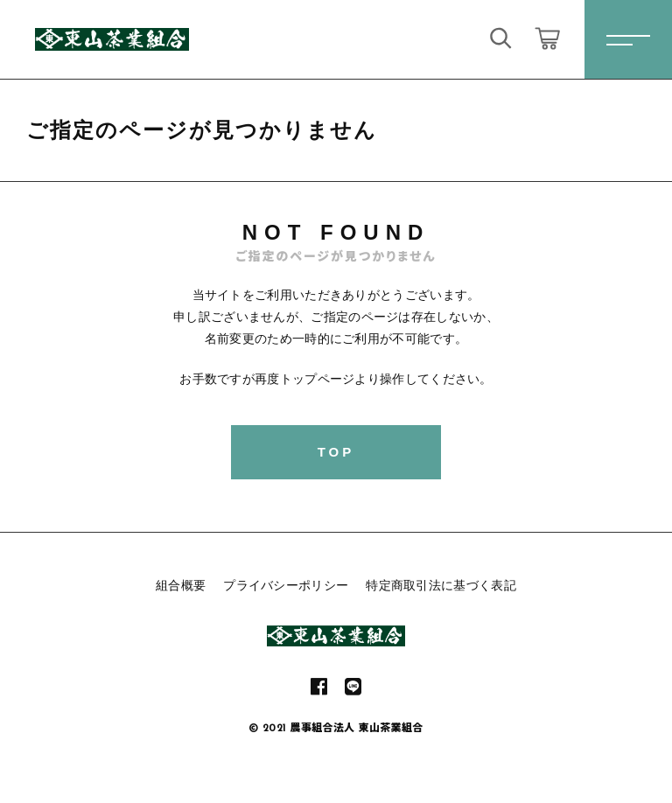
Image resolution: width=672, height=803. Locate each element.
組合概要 (181, 585)
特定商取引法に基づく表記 (441, 585)
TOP (336, 452)
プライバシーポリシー (286, 585)
